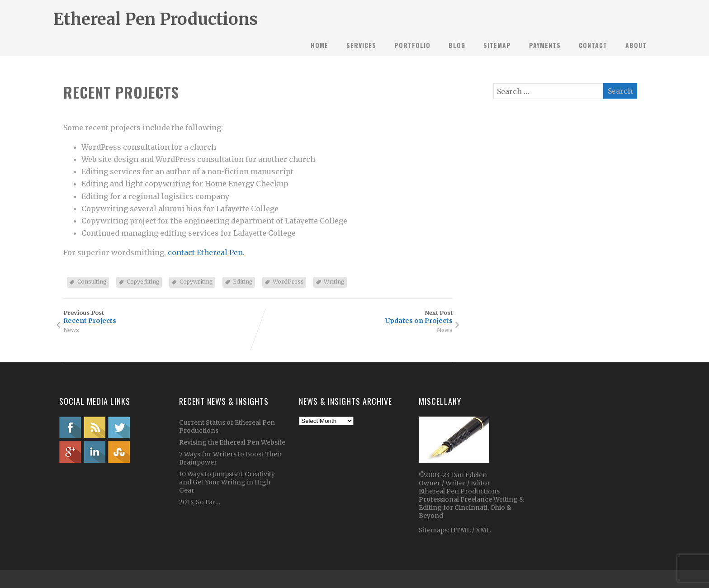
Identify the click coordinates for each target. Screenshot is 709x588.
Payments (545, 45)
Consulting (92, 282)
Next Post (355, 317)
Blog (457, 45)
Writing (334, 282)
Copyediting (143, 282)
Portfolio (412, 45)
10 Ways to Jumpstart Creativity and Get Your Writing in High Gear (227, 482)
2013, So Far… (200, 502)
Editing (243, 282)
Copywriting (196, 282)
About (636, 45)
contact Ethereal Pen (205, 252)
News (71, 330)
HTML (460, 530)
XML (483, 530)
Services (361, 45)
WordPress (288, 282)
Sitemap (497, 45)
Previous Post (161, 317)
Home (319, 45)
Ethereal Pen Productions (156, 19)
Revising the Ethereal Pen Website (232, 442)
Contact (593, 45)
